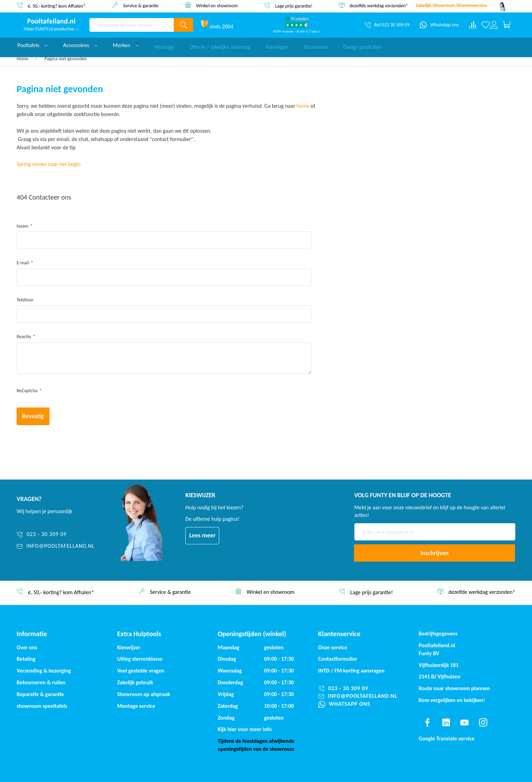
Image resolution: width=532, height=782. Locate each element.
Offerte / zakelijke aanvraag (220, 45)
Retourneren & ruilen (41, 682)
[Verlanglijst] (486, 25)
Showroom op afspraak (144, 694)
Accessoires (80, 45)
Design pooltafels (362, 45)
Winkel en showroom (217, 5)
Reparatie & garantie (40, 694)
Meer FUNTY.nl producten (51, 29)
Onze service (333, 647)
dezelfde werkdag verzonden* (379, 6)
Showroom (316, 45)
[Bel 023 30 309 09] (387, 25)
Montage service (136, 706)
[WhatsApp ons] (439, 25)
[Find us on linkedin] (446, 722)
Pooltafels (33, 45)
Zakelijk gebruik (135, 682)
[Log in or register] (494, 25)
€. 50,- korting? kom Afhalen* (57, 6)
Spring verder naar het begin (49, 164)
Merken (126, 45)
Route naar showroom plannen (454, 688)
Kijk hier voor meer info (245, 729)
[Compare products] (473, 25)
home (303, 106)
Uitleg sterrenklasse (140, 659)
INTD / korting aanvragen (352, 671)
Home (23, 59)
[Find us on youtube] (464, 722)
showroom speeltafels (42, 706)
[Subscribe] (435, 553)
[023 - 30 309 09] (65, 534)
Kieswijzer (277, 45)
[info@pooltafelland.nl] (65, 546)
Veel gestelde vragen (141, 671)
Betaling (26, 659)
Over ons (27, 647)
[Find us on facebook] (427, 722)
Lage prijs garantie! (294, 6)
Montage (164, 45)
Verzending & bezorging (44, 671)
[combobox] (132, 25)
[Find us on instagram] (483, 722)
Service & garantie (141, 5)
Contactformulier (338, 659)
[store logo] (51, 21)
